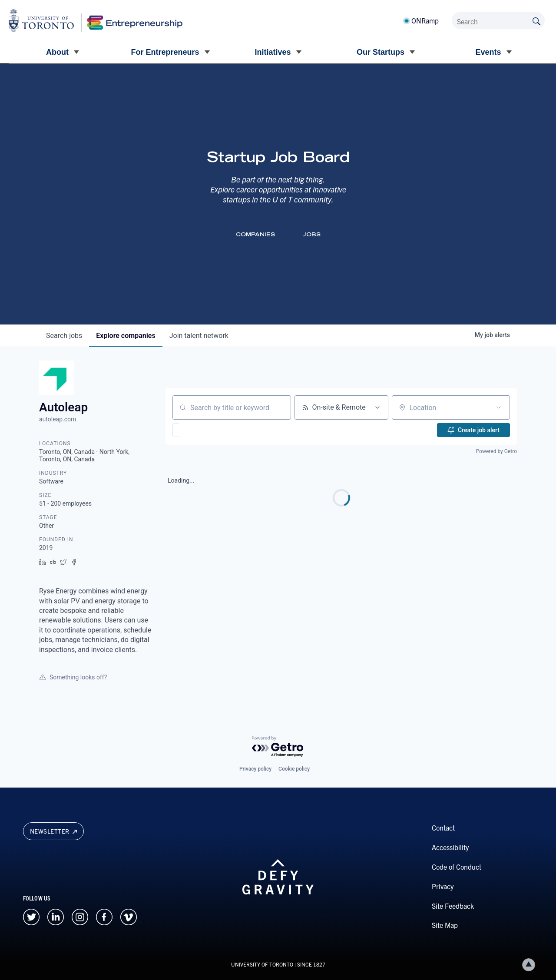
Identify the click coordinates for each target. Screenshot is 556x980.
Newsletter (53, 831)
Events (488, 52)
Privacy (443, 886)
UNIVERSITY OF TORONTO (262, 964)
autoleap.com (58, 419)
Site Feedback (453, 906)
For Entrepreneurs (165, 52)
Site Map (445, 925)
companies (126, 336)
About (57, 52)
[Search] (498, 20)
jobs (64, 336)
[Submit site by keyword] (536, 20)
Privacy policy (255, 769)
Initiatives (273, 52)
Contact (443, 828)
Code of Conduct (457, 867)
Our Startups (381, 52)
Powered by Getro (496, 451)
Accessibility (450, 847)
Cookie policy (294, 769)
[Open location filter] (499, 407)
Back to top (530, 965)
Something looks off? (73, 677)
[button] (201, 430)
